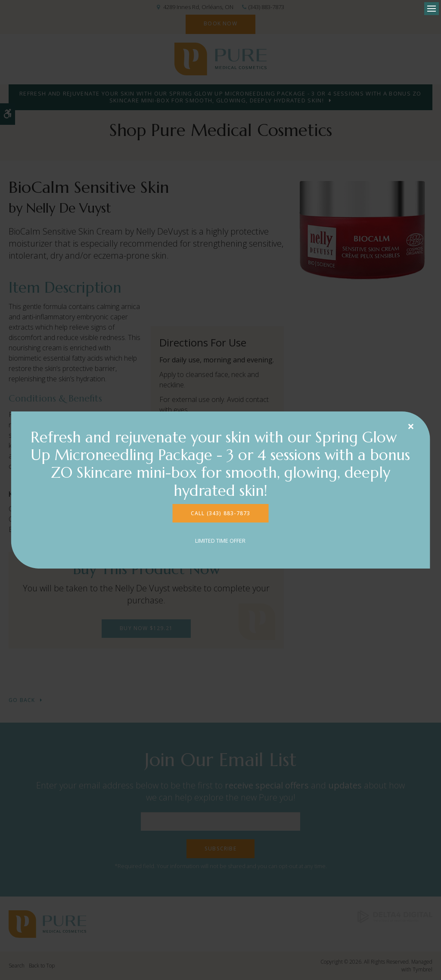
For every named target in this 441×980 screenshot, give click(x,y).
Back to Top (42, 966)
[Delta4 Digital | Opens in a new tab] (395, 916)
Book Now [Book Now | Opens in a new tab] (220, 23)
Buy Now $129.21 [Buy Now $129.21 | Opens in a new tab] (146, 628)
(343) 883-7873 (266, 7)
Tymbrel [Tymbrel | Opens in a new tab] (422, 969)
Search (17, 966)
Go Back (22, 700)
